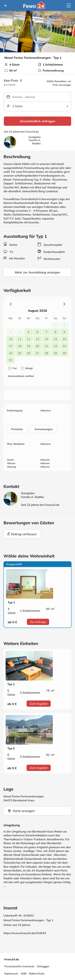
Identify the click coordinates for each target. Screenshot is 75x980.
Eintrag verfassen (22, 534)
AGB (23, 973)
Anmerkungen (44, 429)
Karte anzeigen (21, 811)
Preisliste (17, 429)
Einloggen (43, 966)
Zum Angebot (39, 704)
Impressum (11, 973)
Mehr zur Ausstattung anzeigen (37, 272)
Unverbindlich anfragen (38, 121)
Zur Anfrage (38, 622)
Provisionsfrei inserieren (19, 966)
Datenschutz (37, 973)
